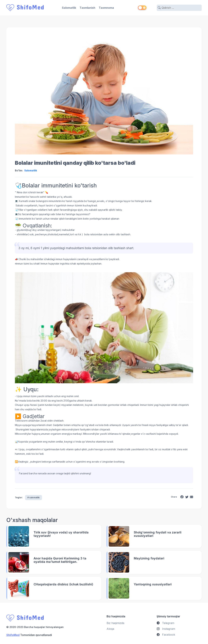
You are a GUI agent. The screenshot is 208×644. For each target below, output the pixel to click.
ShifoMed (13, 635)
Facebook (166, 634)
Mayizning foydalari (149, 558)
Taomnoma (106, 8)
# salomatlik (33, 497)
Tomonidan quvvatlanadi (29, 635)
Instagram (166, 629)
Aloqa (110, 629)
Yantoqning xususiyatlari (153, 584)
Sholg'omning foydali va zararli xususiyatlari (158, 534)
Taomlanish (87, 8)
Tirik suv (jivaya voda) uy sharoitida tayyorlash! (61, 534)
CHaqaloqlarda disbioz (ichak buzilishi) (63, 584)
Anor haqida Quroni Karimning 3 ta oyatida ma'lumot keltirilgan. (60, 560)
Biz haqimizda (115, 623)
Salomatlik (69, 8)
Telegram (166, 623)
